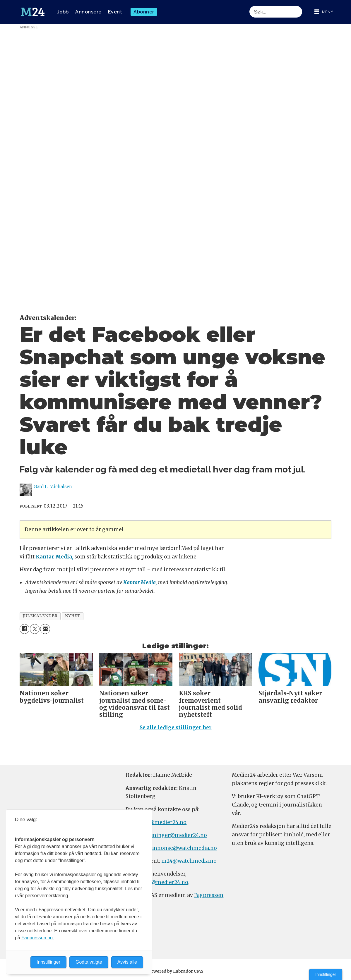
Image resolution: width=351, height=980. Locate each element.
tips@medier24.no (163, 822)
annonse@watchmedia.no (184, 848)
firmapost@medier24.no (157, 882)
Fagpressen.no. (38, 938)
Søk (249, 6)
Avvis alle (127, 962)
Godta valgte (89, 962)
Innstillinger (326, 974)
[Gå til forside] (33, 12)
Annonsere (88, 12)
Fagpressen (209, 895)
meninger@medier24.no (176, 835)
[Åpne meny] (324, 12)
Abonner (144, 12)
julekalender (40, 616)
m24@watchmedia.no (188, 861)
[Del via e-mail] (45, 629)
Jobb (63, 12)
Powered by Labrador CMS (176, 971)
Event (115, 12)
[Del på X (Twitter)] (35, 629)
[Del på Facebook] (24, 629)
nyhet (73, 616)
